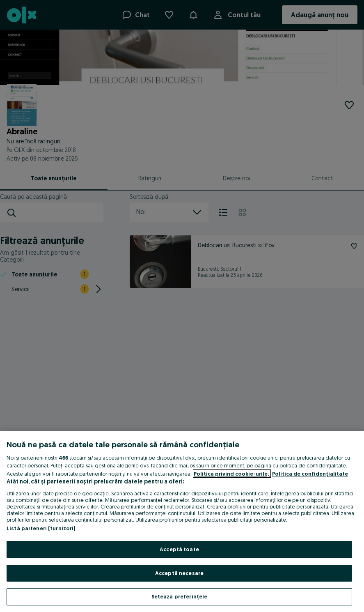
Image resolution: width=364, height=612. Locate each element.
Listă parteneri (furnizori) (41, 528)
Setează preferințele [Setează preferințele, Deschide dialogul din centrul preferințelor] (180, 596)
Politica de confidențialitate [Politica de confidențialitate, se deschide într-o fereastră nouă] (310, 474)
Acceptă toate (179, 549)
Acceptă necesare (179, 573)
